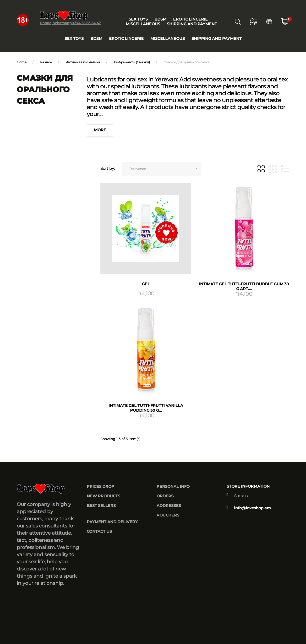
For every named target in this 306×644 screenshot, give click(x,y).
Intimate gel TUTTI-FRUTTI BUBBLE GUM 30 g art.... (244, 286)
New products (104, 496)
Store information (248, 486)
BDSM (96, 39)
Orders (165, 496)
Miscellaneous (168, 39)
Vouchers (168, 515)
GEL (146, 284)
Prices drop (101, 487)
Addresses (169, 506)
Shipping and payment (217, 39)
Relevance (137, 169)
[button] (253, 22)
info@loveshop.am (252, 508)
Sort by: (108, 169)
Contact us (99, 531)
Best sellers (101, 506)
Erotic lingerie (126, 39)
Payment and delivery (112, 522)
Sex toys (74, 39)
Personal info (173, 487)
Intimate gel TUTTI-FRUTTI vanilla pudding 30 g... (146, 408)
